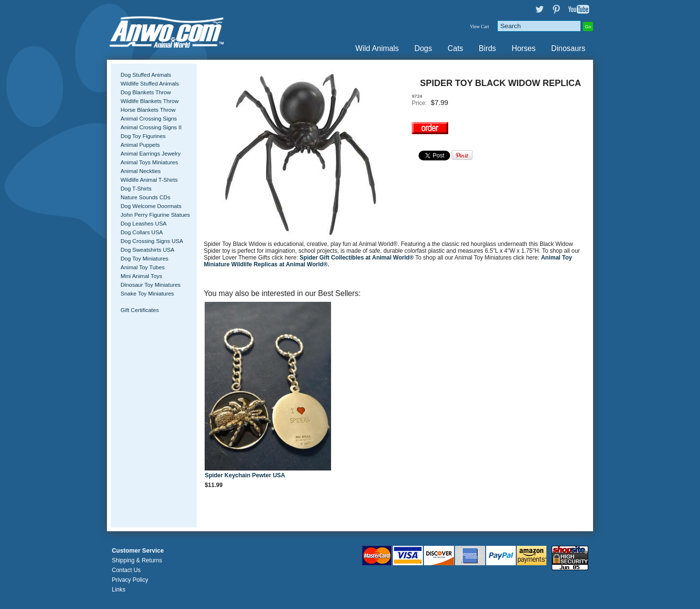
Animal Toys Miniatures (149, 162)
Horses (523, 48)
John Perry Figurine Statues (155, 215)
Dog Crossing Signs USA (152, 241)
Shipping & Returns (137, 560)
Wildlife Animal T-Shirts (149, 180)
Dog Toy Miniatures (144, 259)
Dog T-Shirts (136, 189)
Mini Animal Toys (141, 276)
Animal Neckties (141, 171)
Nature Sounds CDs (145, 197)
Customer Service (138, 551)
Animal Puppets (140, 145)
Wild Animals (377, 48)
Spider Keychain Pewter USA (245, 475)
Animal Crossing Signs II (151, 127)
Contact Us (126, 570)
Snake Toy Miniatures (147, 294)
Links (119, 590)
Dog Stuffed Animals (146, 75)
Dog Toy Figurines (143, 136)
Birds (488, 48)
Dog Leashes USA (144, 224)
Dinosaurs (568, 48)
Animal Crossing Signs (149, 119)
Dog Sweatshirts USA (148, 250)
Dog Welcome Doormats (151, 206)
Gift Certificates (140, 310)
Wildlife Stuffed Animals (150, 84)
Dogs (423, 48)
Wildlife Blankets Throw (149, 101)
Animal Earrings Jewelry (151, 154)
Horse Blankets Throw (148, 110)
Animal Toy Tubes (143, 267)
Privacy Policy (130, 580)
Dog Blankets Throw (146, 92)
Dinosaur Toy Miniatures (150, 285)
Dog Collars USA (142, 232)
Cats (455, 48)
